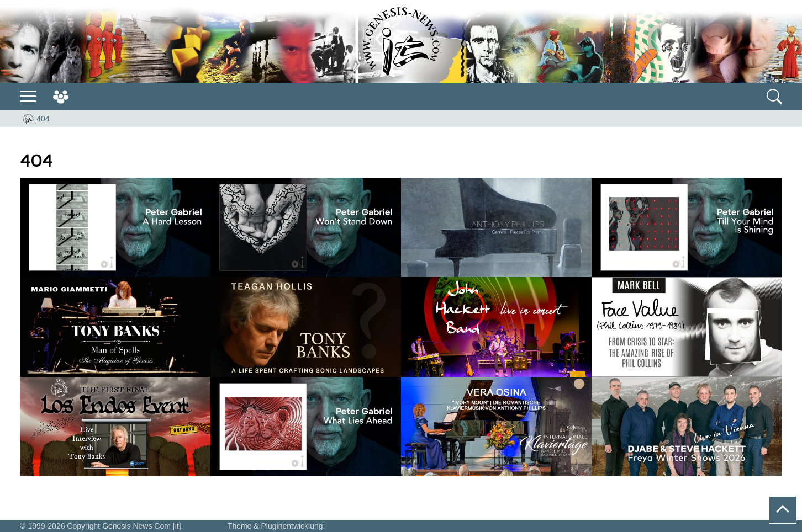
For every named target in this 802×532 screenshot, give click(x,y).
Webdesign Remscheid (369, 526)
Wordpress (205, 526)
